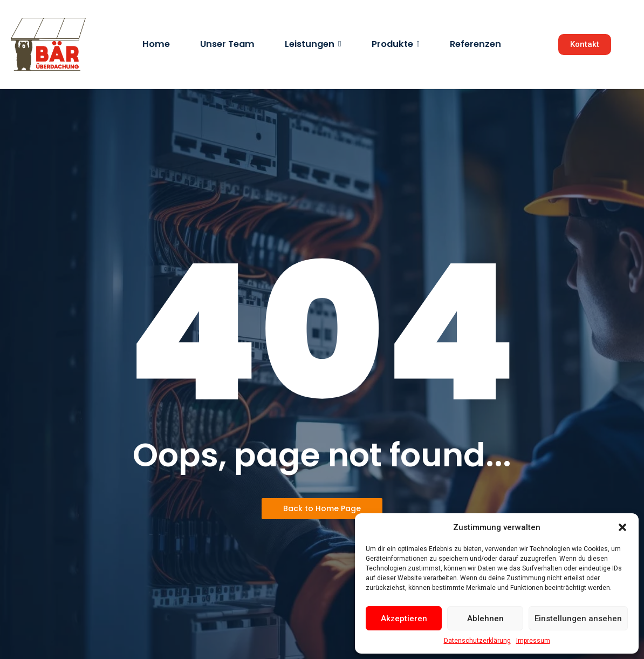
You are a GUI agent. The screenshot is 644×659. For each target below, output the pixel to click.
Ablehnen (485, 619)
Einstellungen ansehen (578, 619)
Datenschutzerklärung (477, 641)
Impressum (533, 641)
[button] (622, 527)
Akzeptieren (404, 619)
